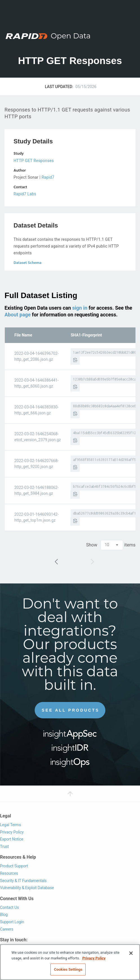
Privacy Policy (12, 832)
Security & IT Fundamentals (23, 881)
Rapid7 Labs (25, 194)
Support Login (12, 922)
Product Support (14, 866)
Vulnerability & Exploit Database (27, 888)
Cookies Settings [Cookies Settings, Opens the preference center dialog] (68, 969)
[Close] (131, 953)
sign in (80, 308)
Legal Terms (11, 825)
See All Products (71, 710)
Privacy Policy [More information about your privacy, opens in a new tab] (94, 958)
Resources (9, 873)
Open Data (71, 36)
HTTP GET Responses (34, 161)
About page (18, 315)
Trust (4, 846)
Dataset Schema (27, 263)
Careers (7, 929)
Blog (4, 915)
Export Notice (12, 839)
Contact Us (9, 907)
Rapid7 (48, 177)
